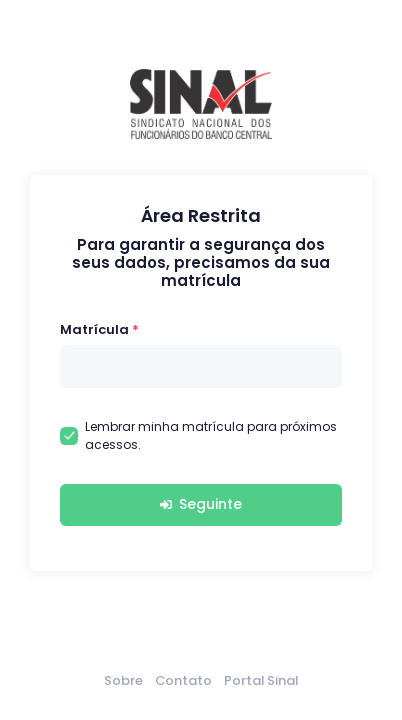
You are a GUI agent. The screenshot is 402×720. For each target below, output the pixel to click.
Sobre (123, 680)
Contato (183, 680)
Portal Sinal (261, 680)
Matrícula (94, 329)
